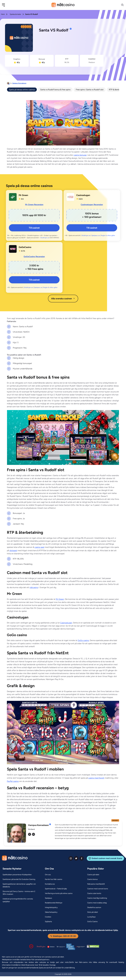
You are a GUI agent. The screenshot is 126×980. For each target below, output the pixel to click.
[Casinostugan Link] (70, 197)
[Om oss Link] (48, 875)
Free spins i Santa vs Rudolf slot (90, 90)
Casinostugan (66, 623)
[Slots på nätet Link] (93, 912)
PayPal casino (13, 781)
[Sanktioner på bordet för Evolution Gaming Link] (19, 879)
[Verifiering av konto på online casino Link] (59, 893)
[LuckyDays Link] (91, 917)
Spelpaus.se (96, 235)
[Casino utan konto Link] (94, 893)
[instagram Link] (71, 858)
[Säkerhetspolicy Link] (51, 912)
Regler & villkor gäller (108, 235)
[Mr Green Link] (13, 197)
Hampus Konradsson (19, 83)
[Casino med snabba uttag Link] (97, 903)
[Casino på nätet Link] (93, 875)
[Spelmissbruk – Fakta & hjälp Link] (56, 889)
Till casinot (34, 228)
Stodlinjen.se (45, 238)
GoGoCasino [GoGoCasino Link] (25, 247)
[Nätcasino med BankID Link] (96, 884)
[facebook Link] (82, 858)
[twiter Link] (76, 858)
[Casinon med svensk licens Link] (98, 889)
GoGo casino (83, 640)
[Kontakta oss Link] (50, 884)
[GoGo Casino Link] (92, 922)
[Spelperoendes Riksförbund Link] (61, 947)
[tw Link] (30, 834)
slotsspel (13, 551)
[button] (5, 5)
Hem (3, 14)
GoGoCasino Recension (34, 257)
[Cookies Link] (48, 917)
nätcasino (34, 587)
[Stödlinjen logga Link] (41, 947)
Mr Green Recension (34, 205)
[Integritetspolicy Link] (51, 908)
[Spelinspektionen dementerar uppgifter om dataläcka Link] (21, 885)
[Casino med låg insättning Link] (97, 898)
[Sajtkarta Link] (48, 922)
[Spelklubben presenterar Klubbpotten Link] (17, 875)
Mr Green (60, 599)
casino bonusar (80, 155)
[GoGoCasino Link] (13, 249)
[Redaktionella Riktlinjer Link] (54, 903)
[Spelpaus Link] (48, 898)
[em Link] (33, 834)
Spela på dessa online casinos (22, 90)
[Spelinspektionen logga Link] (71, 947)
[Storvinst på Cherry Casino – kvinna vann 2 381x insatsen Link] (21, 893)
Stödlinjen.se (86, 235)
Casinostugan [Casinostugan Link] (83, 195)
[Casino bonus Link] (92, 879)
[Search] (121, 5)
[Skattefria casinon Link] (94, 908)
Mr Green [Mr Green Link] (23, 195)
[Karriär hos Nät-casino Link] (54, 879)
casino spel (39, 547)
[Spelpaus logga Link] (51, 947)
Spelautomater (15, 14)
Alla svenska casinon (63, 299)
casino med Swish (96, 778)
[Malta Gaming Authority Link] (80, 947)
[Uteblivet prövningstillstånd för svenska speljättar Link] (21, 900)
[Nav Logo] (63, 5)
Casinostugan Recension (92, 205)
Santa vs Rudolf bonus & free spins (55, 90)
